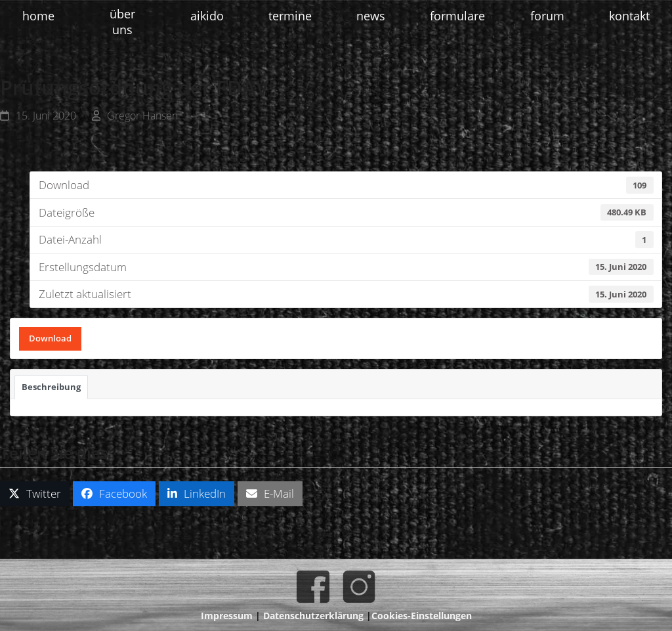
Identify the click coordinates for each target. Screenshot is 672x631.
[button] (35, 494)
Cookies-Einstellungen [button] (422, 616)
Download (50, 338)
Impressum (227, 616)
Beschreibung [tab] (51, 387)
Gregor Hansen (142, 116)
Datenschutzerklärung (313, 616)
